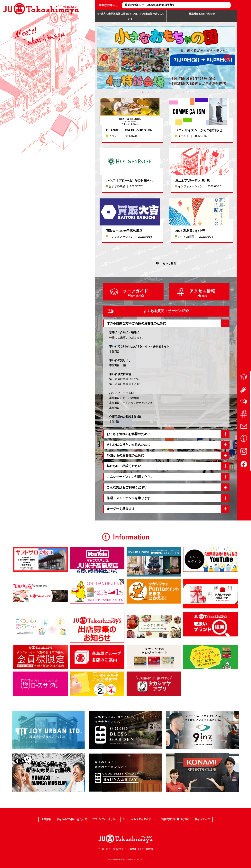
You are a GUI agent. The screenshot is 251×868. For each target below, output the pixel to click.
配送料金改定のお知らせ (202, 14)
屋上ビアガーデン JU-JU (193, 181)
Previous (105, 58)
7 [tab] (178, 92)
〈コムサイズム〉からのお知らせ (199, 130)
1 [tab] (143, 92)
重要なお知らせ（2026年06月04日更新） (150, 5)
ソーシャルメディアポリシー (142, 819)
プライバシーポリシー (102, 819)
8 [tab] (184, 92)
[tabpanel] (166, 58)
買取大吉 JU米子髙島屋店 (124, 231)
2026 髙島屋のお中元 (190, 231)
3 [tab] (154, 92)
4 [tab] (160, 92)
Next (228, 58)
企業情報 (32, 819)
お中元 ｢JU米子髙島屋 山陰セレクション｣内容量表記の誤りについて (130, 16)
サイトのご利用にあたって (63, 819)
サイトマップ (216, 819)
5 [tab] (166, 92)
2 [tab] (148, 92)
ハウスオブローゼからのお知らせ (130, 181)
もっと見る (166, 263)
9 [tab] (190, 92)
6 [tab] (172, 92)
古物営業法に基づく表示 (184, 819)
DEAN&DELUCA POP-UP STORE (130, 130)
